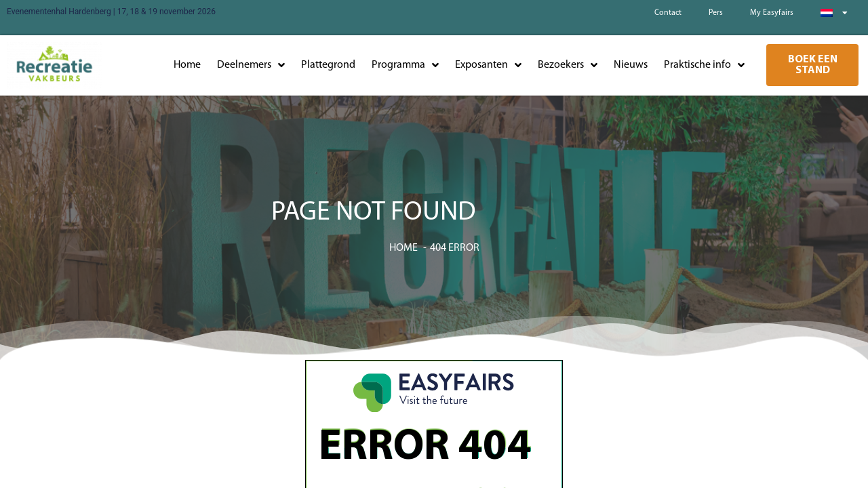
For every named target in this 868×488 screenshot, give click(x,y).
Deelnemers (251, 65)
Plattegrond (328, 65)
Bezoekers (568, 65)
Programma (405, 65)
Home (187, 65)
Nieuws (631, 65)
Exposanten (488, 65)
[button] (812, 65)
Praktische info (704, 65)
